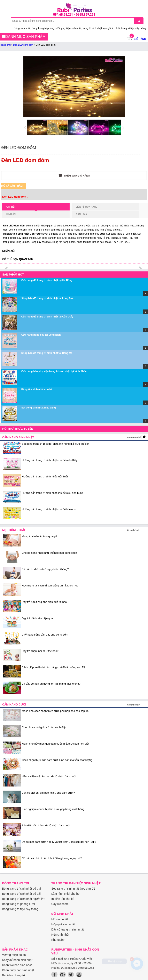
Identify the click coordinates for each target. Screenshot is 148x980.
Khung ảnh (58, 940)
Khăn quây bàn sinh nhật (18, 970)
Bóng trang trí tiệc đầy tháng (20, 909)
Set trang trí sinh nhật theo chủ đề (73, 889)
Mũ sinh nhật (60, 919)
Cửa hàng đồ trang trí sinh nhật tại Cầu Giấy (47, 317)
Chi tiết (22, 208)
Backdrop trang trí (13, 975)
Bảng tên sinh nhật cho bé (37, 389)
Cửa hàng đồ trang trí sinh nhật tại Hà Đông (47, 280)
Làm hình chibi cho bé (65, 894)
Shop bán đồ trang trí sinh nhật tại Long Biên (48, 298)
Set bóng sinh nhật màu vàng (39, 408)
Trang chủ (5, 45)
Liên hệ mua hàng (87, 207)
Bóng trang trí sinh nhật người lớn (24, 899)
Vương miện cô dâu (15, 955)
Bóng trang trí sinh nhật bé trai (21, 889)
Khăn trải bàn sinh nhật (17, 965)
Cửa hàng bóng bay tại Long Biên (41, 335)
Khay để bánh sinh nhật (17, 960)
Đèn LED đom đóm (23, 45)
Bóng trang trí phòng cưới (18, 904)
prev (7, 269)
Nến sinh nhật (60, 935)
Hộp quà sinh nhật (63, 924)
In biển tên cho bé (63, 899)
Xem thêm (132, 438)
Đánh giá (81, 214)
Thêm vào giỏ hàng (74, 176)
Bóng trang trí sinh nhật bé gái (21, 894)
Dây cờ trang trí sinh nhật (68, 929)
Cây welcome (60, 904)
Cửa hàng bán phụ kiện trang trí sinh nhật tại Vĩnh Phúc (54, 371)
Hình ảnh (12, 214)
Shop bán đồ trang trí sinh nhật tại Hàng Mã (47, 353)
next (140, 269)
